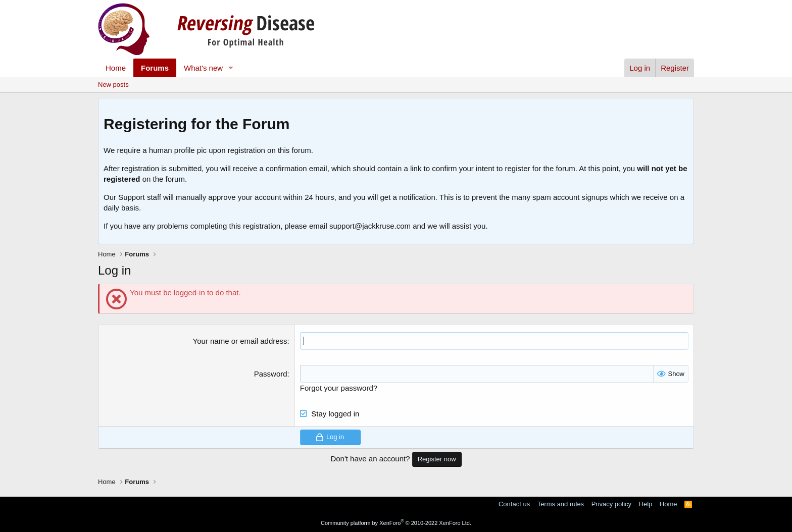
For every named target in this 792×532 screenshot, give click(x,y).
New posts (113, 85)
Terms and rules (561, 504)
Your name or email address (240, 341)
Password (271, 374)
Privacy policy (611, 504)
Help (646, 504)
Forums (155, 68)
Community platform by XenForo (396, 523)
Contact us (514, 504)
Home (116, 68)
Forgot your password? (339, 388)
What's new (203, 68)
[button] (231, 68)
